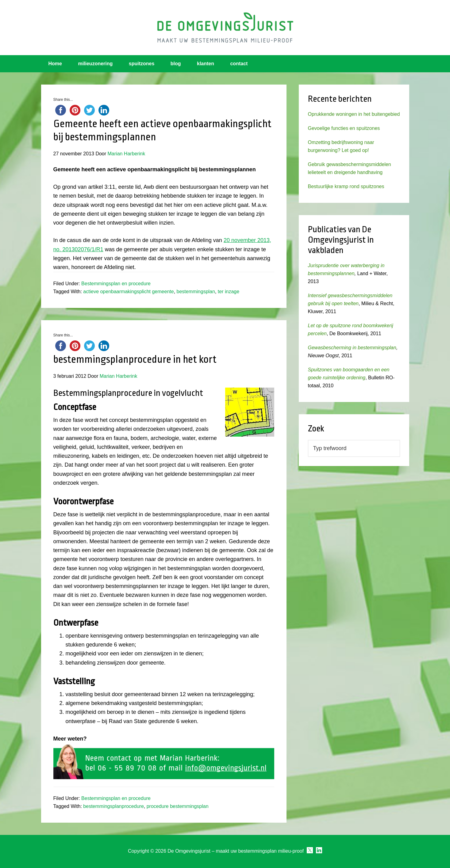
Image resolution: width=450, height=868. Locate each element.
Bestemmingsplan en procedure (116, 284)
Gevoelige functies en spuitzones (344, 128)
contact (239, 64)
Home (55, 64)
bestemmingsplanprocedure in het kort (135, 359)
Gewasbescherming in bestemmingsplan (352, 348)
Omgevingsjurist (225, 28)
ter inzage (229, 292)
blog (176, 64)
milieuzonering (95, 64)
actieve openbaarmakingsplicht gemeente (128, 292)
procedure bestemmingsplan (178, 806)
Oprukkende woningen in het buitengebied (354, 114)
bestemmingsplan (196, 292)
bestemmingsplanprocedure (113, 806)
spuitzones (142, 64)
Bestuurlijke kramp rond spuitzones (346, 186)
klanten (206, 64)
